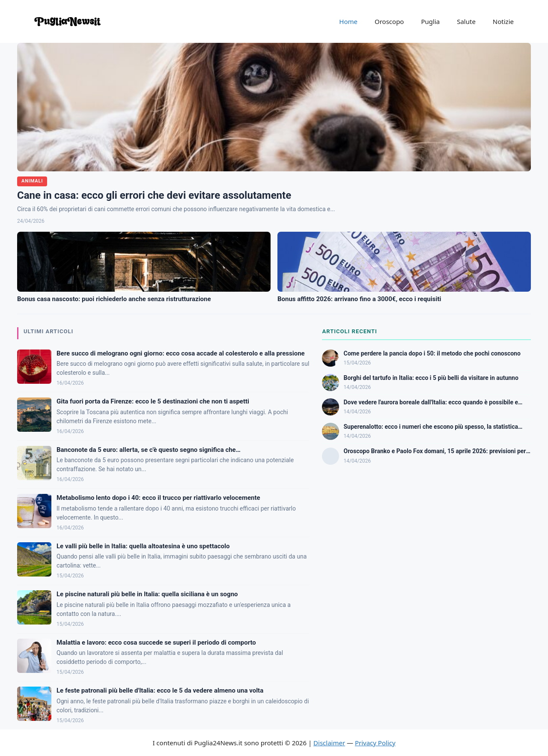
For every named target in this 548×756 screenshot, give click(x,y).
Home (348, 21)
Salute (466, 21)
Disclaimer (329, 743)
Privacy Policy (375, 743)
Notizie (503, 21)
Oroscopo (389, 21)
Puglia (430, 21)
